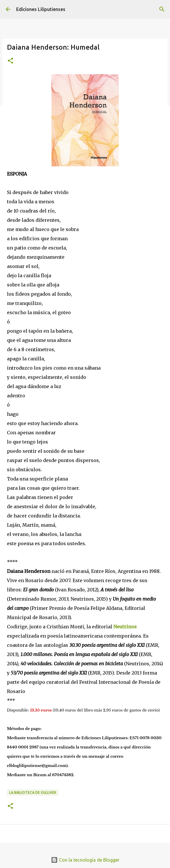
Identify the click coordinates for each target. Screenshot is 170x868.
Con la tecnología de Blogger (85, 860)
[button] (10, 61)
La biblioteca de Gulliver (33, 792)
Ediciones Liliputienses (41, 9)
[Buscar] (162, 9)
